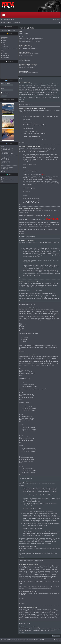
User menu (9, 80)
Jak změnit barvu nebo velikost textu (29, 40)
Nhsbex (3, 171)
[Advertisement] (9, 71)
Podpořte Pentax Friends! (8, 30)
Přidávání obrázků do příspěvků (28, 66)
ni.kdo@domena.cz (34, 532)
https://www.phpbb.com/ (46, 512)
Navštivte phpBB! (44, 498)
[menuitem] (12, 20)
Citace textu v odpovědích (26, 47)
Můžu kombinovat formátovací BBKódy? (30, 42)
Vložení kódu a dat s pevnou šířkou (28, 48)
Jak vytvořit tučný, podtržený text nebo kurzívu (31, 38)
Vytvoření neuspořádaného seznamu (29, 54)
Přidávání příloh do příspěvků (27, 67)
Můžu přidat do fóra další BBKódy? (28, 73)
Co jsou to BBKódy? (24, 33)
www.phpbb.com (48, 522)
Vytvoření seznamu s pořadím (27, 55)
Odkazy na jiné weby (25, 61)
